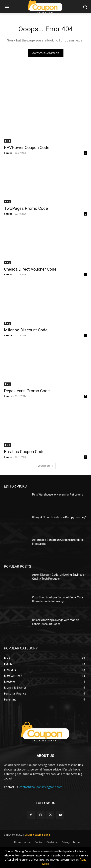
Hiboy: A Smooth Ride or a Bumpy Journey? (59, 517)
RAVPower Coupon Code (27, 148)
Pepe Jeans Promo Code (27, 391)
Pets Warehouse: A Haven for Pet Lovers (58, 495)
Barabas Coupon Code (24, 452)
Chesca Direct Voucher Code (30, 269)
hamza (8, 153)
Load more (46, 466)
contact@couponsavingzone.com (41, 787)
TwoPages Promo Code (26, 208)
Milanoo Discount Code (26, 330)
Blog (8, 141)
